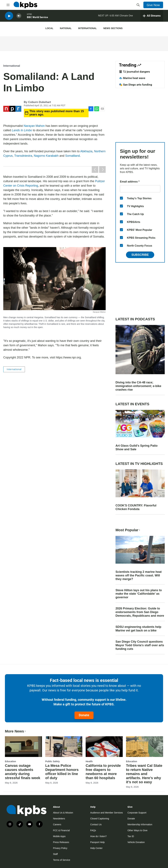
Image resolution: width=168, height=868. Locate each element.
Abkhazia (86, 151)
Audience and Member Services (106, 813)
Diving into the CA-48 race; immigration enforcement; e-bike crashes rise (138, 386)
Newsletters (59, 819)
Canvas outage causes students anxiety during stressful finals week (23, 772)
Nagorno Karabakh (46, 156)
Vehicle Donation (136, 842)
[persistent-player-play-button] (9, 17)
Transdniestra (23, 156)
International (87, 28)
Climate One (126, 16)
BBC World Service (37, 18)
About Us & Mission (63, 813)
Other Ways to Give (137, 830)
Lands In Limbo (22, 130)
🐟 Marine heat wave (132, 78)
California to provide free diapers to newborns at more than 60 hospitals (103, 772)
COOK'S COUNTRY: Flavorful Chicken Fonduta (136, 507)
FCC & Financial (61, 830)
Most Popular (128, 530)
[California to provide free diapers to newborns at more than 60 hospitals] (104, 747)
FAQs (93, 830)
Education (10, 761)
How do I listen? (98, 836)
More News (16, 731)
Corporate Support (137, 813)
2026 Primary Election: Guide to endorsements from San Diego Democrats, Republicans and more (140, 612)
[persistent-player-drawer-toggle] (152, 16)
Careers (57, 824)
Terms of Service (62, 860)
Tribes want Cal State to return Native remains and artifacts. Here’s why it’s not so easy (144, 774)
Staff (55, 854)
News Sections (113, 28)
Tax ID (131, 836)
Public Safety (52, 761)
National (66, 28)
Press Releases (61, 842)
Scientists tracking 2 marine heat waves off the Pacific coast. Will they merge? (139, 575)
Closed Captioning (100, 819)
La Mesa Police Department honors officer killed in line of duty (62, 772)
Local (49, 28)
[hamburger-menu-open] (8, 5)
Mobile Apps (59, 836)
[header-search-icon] (138, 5)
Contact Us (96, 824)
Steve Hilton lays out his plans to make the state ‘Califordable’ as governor (139, 594)
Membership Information (140, 824)
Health (89, 761)
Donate (84, 715)
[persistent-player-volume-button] (19, 17)
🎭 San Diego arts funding (136, 85)
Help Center (96, 848)
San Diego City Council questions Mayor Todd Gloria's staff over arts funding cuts (140, 645)
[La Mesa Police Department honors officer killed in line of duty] (64, 747)
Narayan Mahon (34, 126)
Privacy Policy (60, 848)
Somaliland (72, 156)
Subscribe (140, 255)
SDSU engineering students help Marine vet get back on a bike (138, 629)
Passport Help (97, 842)
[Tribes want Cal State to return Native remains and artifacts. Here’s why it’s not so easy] (145, 747)
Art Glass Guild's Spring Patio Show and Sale (136, 447)
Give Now (153, 5)
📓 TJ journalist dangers (134, 72)
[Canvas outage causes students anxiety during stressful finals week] (23, 747)
